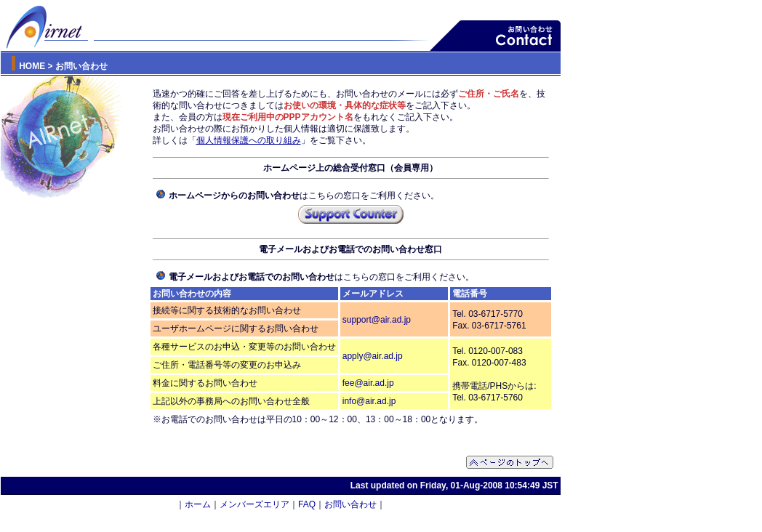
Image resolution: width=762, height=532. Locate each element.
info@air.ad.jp (369, 401)
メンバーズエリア (254, 504)
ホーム (198, 504)
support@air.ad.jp (377, 320)
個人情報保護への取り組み (249, 140)
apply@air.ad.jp (373, 356)
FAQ (307, 504)
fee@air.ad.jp (368, 383)
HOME (32, 66)
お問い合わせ (350, 504)
